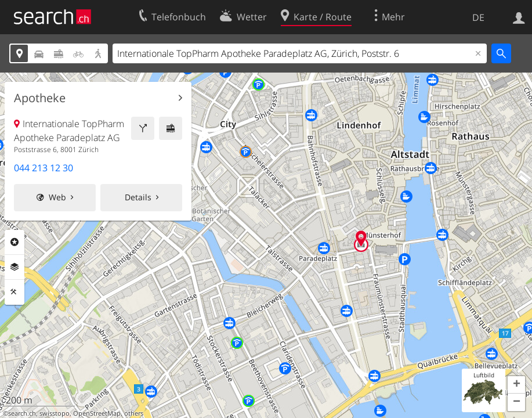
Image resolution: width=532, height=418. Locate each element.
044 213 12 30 (44, 168)
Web (57, 197)
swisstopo (55, 413)
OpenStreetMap (97, 413)
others (134, 413)
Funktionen (15, 292)
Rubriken (15, 242)
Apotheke (40, 98)
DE (478, 17)
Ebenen (15, 267)
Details (138, 197)
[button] (516, 385)
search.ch (22, 413)
